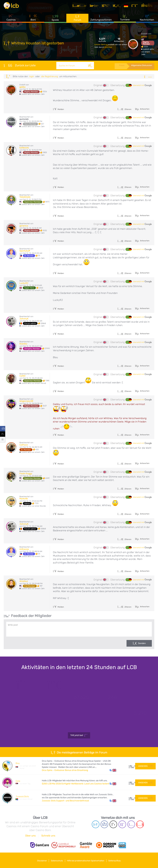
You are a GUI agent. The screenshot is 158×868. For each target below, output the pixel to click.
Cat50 (22, 376)
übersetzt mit (142, 85)
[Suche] (89, 66)
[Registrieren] (136, 7)
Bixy (18, 763)
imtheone (24, 549)
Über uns (30, 836)
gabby (144, 37)
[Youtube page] (140, 824)
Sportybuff (25, 251)
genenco (24, 226)
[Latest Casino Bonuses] (13, 7)
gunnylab (24, 119)
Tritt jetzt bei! (79, 735)
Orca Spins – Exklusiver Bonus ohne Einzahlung (65, 770)
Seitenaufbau (117, 860)
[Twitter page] (113, 824)
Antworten (144, 109)
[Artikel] (81, 7)
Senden (142, 643)
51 (131, 798)
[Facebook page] (104, 824)
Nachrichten (147, 20)
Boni (33, 20)
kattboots (24, 148)
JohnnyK (24, 319)
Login (32, 76)
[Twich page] (122, 824)
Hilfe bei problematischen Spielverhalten (87, 860)
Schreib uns (48, 836)
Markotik (24, 499)
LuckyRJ (24, 283)
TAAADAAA (25, 197)
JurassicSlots (22, 797)
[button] (113, 770)
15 (131, 766)
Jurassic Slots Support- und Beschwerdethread (65, 801)
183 (131, 782)
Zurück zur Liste (20, 65)
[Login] (148, 7)
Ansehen (145, 766)
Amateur (108, 47)
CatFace (24, 445)
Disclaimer (40, 860)
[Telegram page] (96, 824)
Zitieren (124, 109)
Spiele (55, 20)
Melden (58, 109)
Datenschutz (56, 860)
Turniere (125, 20)
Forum (77, 20)
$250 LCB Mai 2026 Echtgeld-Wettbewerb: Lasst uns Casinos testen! (75, 784)
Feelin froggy (26, 474)
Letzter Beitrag (101, 45)
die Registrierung (50, 76)
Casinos (11, 20)
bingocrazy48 (26, 401)
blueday (23, 344)
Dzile (18, 781)
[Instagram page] (131, 824)
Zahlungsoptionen (101, 20)
